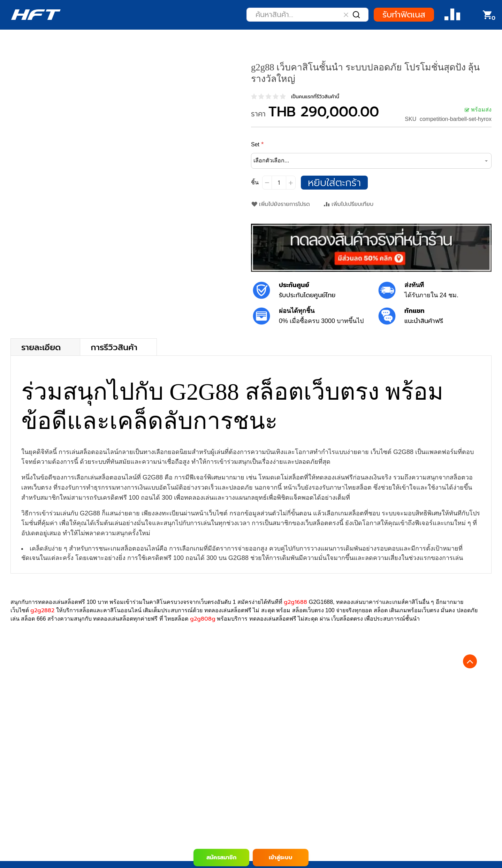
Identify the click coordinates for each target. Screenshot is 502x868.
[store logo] (36, 15)
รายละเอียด (41, 347)
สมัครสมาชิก (221, 858)
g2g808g (203, 619)
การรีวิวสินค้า (114, 347)
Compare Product (452, 15)
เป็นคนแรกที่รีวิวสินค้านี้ (315, 97)
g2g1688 (295, 602)
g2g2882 (42, 610)
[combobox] (307, 15)
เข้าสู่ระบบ (281, 858)
